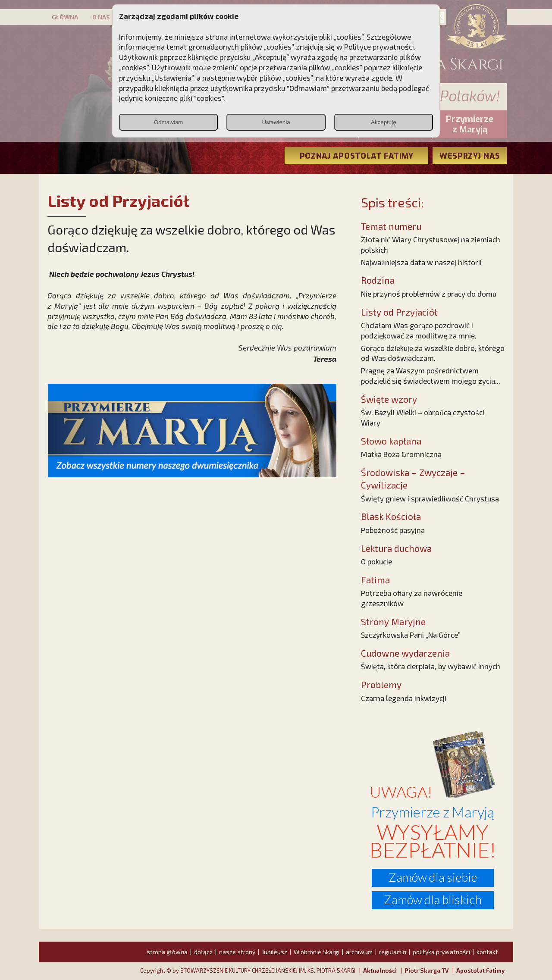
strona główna (167, 952)
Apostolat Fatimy (480, 971)
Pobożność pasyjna (393, 530)
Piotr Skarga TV (427, 971)
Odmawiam (168, 122)
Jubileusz (274, 952)
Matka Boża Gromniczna (401, 454)
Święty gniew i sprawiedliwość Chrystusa (430, 498)
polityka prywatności (441, 952)
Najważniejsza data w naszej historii (421, 262)
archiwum (359, 952)
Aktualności (380, 971)
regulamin (393, 952)
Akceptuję (384, 122)
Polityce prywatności (379, 47)
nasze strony (237, 952)
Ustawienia (276, 122)
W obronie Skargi (317, 952)
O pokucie (376, 561)
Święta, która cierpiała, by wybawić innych (431, 666)
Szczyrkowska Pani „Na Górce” (411, 635)
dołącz (203, 952)
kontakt (487, 952)
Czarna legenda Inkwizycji (404, 698)
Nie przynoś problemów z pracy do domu (429, 294)
